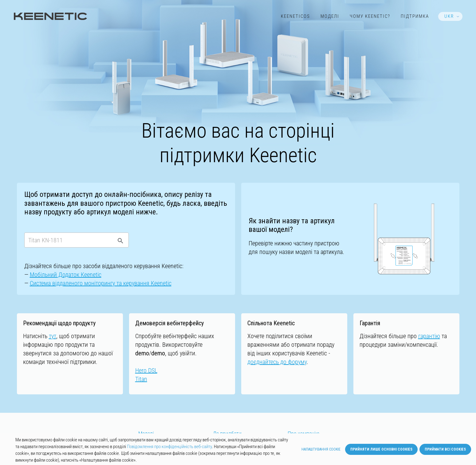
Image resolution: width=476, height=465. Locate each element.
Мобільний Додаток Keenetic (66, 275)
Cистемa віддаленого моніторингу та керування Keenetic (101, 283)
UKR (449, 16)
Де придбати (227, 434)
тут (53, 336)
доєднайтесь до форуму (277, 362)
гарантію (429, 336)
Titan (141, 379)
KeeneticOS (295, 16)
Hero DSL (146, 370)
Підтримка (415, 16)
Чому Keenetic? (370, 16)
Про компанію (304, 434)
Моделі (330, 16)
